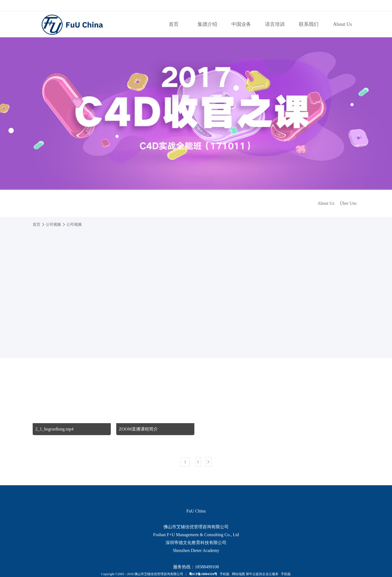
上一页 (198, 462)
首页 (174, 24)
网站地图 (238, 574)
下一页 (209, 462)
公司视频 (53, 225)
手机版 (224, 574)
